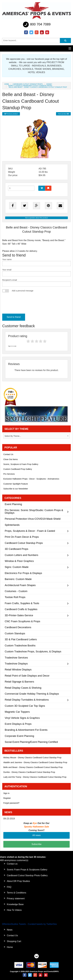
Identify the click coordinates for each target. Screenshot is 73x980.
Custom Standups (15, 633)
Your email (36, 272)
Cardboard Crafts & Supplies (21, 609)
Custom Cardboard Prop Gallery (18, 469)
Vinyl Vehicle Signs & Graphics (22, 718)
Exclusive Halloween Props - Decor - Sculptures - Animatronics (31, 479)
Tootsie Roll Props (15, 597)
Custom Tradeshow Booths (20, 645)
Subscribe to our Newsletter (16, 489)
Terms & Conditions (17, 893)
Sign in (6, 793)
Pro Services (9, 474)
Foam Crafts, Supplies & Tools (22, 603)
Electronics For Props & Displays (23, 573)
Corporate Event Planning (19, 736)
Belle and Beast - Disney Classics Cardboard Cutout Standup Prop (33, 767)
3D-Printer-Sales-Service (19, 615)
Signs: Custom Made (17, 567)
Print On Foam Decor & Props (22, 537)
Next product (63, 114)
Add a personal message (22, 291)
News (10, 930)
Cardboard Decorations (18, 627)
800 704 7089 (36, 25)
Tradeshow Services (16, 658)
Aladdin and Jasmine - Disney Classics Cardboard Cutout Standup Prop (35, 762)
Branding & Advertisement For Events (26, 730)
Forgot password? (11, 803)
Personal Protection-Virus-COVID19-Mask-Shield (33, 519)
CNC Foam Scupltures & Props (22, 621)
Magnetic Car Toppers (17, 712)
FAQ (9, 887)
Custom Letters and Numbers (21, 555)
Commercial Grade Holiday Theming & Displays (32, 694)
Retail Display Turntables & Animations (27, 700)
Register (7, 798)
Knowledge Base (15, 904)
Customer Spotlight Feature (16, 484)
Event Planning (13, 504)
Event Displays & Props (18, 724)
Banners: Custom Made (18, 579)
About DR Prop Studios (18, 881)
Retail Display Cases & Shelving (23, 688)
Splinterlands (12, 525)
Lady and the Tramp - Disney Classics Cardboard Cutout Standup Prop (35, 777)
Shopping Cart (14, 941)
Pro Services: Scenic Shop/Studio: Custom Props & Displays (34, 511)
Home (7, 84)
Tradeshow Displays (16, 664)
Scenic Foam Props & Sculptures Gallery (27, 870)
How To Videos (14, 910)
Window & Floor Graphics (19, 561)
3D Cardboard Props (17, 549)
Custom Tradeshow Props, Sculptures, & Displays (33, 651)
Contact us (12, 864)
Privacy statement (16, 899)
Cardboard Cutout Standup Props (28, 84)
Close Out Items (11, 459)
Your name (36, 262)
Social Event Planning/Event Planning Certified (31, 742)
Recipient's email (36, 283)
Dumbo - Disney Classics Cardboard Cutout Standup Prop (29, 772)
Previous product (11, 114)
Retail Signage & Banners (19, 682)
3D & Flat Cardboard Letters (21, 639)
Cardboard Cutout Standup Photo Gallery (27, 875)
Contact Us (8, 454)
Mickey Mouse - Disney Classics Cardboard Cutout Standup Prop (32, 758)
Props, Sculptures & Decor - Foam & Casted (30, 531)
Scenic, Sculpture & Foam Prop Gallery (21, 464)
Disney (49, 84)
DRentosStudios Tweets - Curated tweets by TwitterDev (29, 924)
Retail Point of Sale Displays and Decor (27, 676)
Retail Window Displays (18, 670)
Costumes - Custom (16, 591)
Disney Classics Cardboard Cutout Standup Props (30, 86)
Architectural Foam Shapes (20, 585)
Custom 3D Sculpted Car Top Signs (25, 706)
